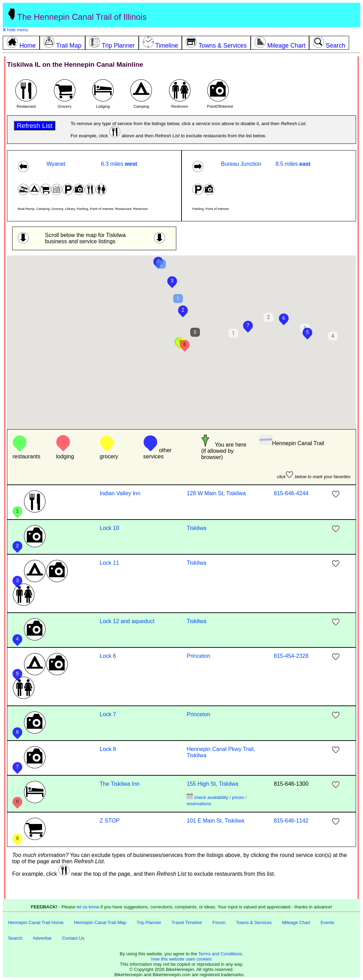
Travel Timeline (187, 922)
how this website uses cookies (181, 959)
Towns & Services (254, 922)
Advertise (42, 938)
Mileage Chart (296, 922)
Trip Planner (149, 922)
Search (15, 938)
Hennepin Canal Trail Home (36, 922)
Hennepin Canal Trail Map (100, 922)
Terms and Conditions (220, 954)
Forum (219, 922)
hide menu (15, 30)
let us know (88, 907)
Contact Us (73, 938)
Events (328, 922)
